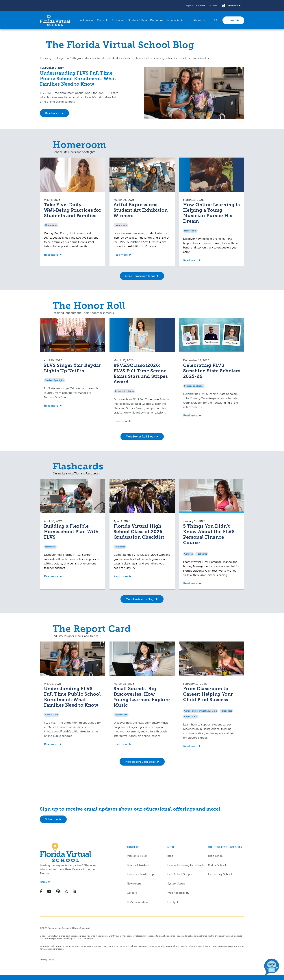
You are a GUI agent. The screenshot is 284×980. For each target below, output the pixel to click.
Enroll (232, 20)
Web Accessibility (178, 893)
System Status (176, 884)
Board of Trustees (138, 865)
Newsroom (134, 884)
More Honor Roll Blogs (140, 437)
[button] (189, 6)
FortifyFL (173, 902)
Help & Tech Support (180, 874)
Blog (170, 856)
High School (216, 856)
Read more (53, 113)
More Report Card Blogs (140, 762)
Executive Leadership (140, 874)
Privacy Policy (47, 960)
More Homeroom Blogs (140, 276)
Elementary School (220, 874)
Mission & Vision (137, 856)
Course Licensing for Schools (186, 865)
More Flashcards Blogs (140, 599)
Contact (201, 6)
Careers (213, 6)
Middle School (217, 865)
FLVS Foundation (137, 902)
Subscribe (51, 819)
